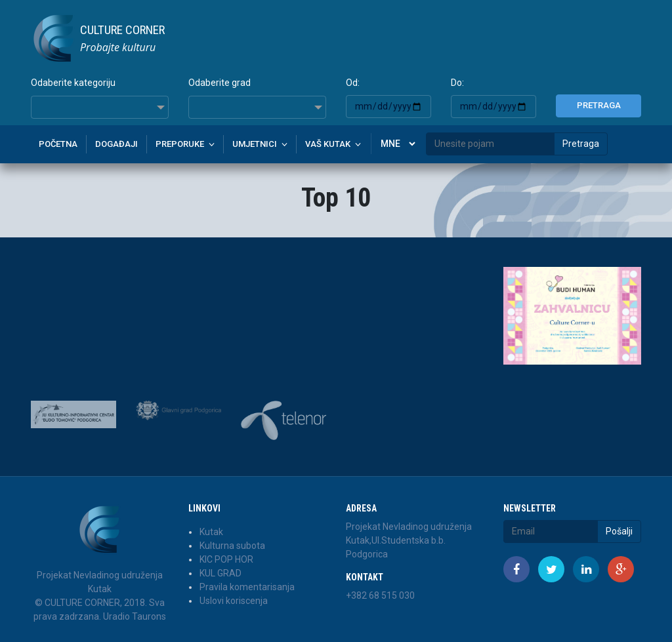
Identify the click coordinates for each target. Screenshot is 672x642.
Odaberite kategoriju (73, 83)
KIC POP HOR (226, 559)
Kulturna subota (232, 546)
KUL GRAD (220, 573)
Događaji (116, 144)
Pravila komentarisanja (247, 587)
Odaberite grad (220, 83)
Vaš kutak (328, 144)
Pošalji (619, 531)
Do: (457, 83)
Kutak (211, 532)
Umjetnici (255, 144)
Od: (353, 83)
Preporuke (180, 144)
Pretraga (599, 105)
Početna (58, 144)
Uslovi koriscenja (234, 601)
